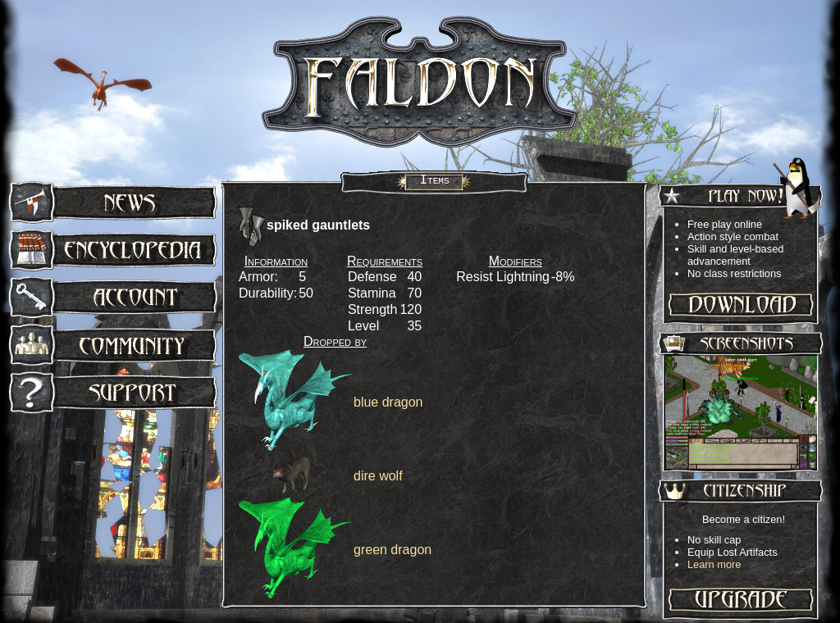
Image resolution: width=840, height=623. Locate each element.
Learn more (714, 564)
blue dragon (388, 402)
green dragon (393, 550)
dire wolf (378, 476)
